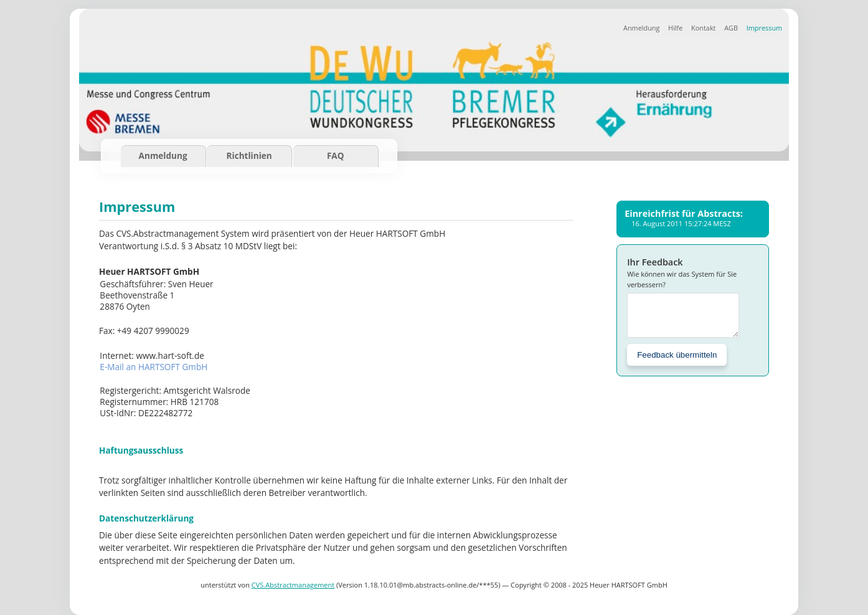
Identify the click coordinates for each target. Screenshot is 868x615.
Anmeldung (641, 28)
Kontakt (703, 28)
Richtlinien (249, 155)
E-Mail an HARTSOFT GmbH (153, 367)
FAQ (336, 155)
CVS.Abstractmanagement (293, 585)
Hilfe (675, 28)
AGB (731, 28)
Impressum (764, 28)
